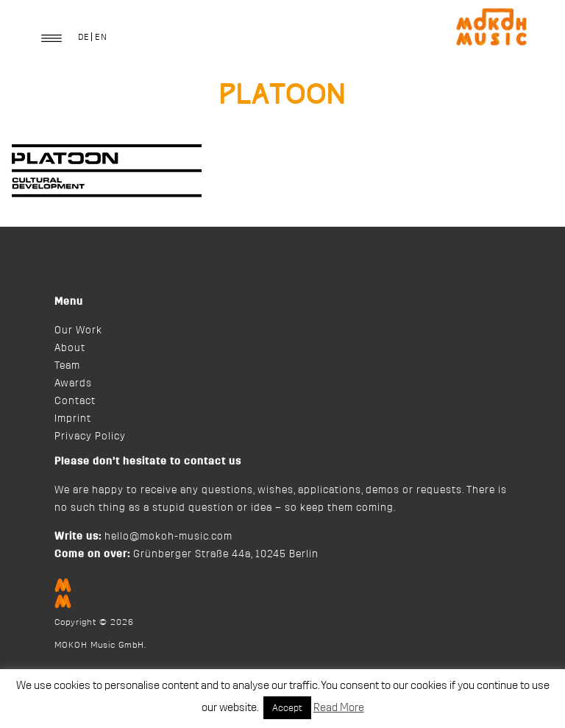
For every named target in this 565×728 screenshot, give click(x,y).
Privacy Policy (90, 437)
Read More (339, 708)
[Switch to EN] (101, 37)
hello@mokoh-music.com (168, 537)
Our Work (78, 331)
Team (67, 366)
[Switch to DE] (83, 37)
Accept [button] (287, 708)
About (70, 348)
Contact (75, 401)
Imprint (73, 419)
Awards (73, 384)
